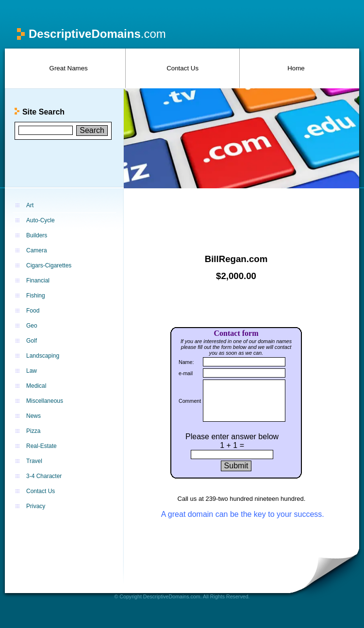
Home (296, 68)
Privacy (36, 506)
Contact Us (182, 68)
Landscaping (43, 356)
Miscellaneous (45, 401)
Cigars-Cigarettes (49, 265)
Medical (36, 386)
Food (33, 311)
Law (32, 371)
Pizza (33, 431)
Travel (34, 461)
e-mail (186, 373)
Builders (37, 235)
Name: (186, 362)
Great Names (69, 68)
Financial (38, 281)
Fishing (36, 296)
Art (30, 205)
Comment (190, 401)
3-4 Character (44, 476)
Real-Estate (41, 446)
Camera (37, 250)
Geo (32, 326)
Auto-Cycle (41, 220)
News (33, 416)
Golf (32, 341)
